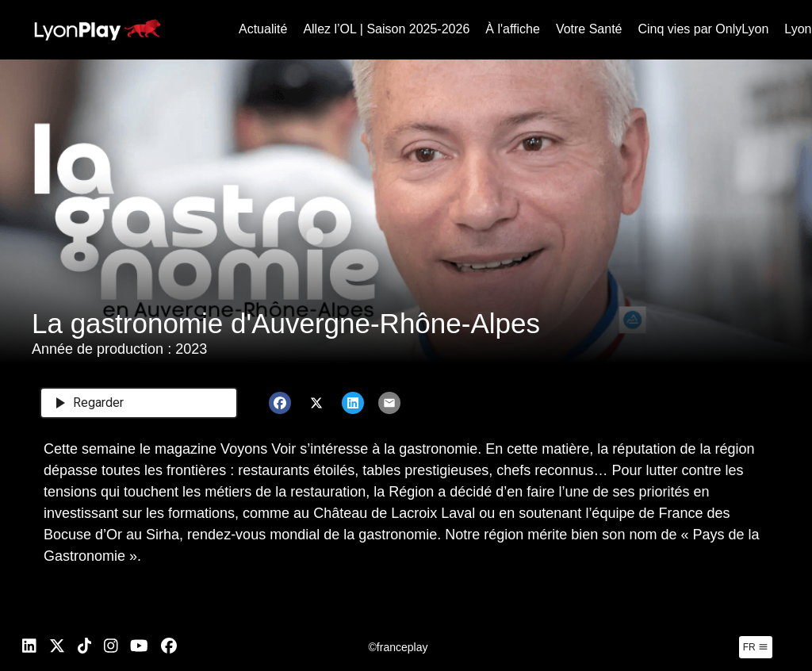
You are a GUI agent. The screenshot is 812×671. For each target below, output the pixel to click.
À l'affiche (513, 29)
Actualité (263, 29)
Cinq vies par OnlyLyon (704, 29)
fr (756, 647)
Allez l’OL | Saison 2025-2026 (386, 29)
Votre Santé (589, 29)
